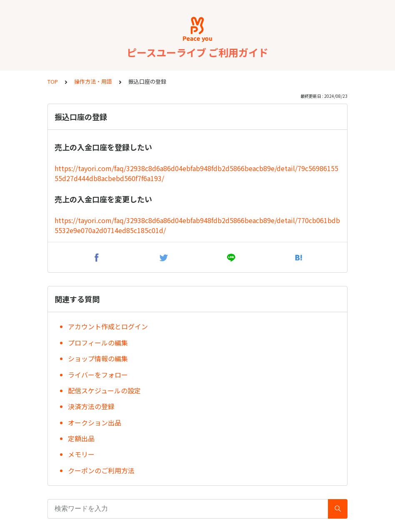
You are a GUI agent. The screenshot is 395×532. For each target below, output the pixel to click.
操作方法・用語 (93, 81)
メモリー (81, 454)
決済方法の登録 (91, 406)
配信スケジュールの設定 (104, 390)
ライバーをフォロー (98, 375)
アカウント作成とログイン (108, 326)
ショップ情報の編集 (98, 358)
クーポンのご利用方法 (101, 470)
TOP (53, 81)
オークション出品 (95, 423)
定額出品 (81, 438)
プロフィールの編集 (98, 343)
